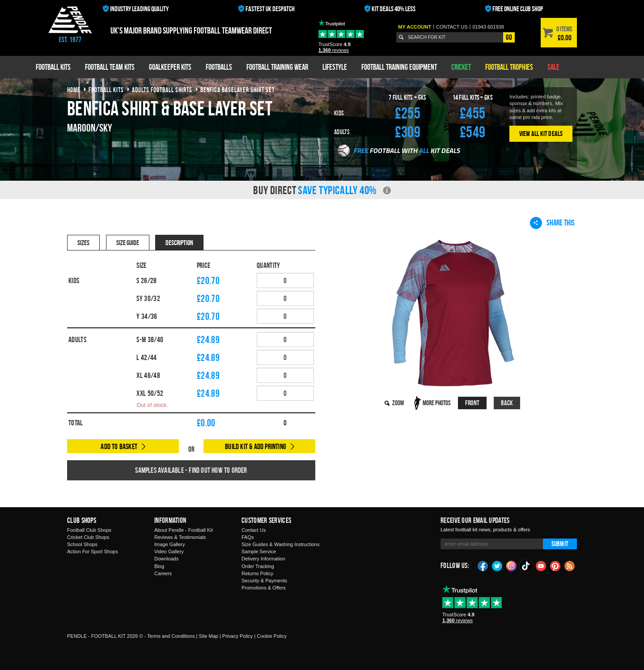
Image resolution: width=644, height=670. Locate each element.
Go (509, 37)
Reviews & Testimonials (180, 537)
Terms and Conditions (171, 636)
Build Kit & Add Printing (256, 446)
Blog (159, 566)
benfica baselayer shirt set (237, 90)
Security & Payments (264, 581)
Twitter (497, 565)
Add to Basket (119, 446)
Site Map (208, 636)
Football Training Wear (277, 67)
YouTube (541, 565)
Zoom (398, 403)
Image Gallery (169, 544)
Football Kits (53, 67)
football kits (106, 90)
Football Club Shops (89, 530)
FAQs (248, 537)
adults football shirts (162, 90)
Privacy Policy (237, 636)
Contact (452, 27)
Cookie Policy (272, 636)
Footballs (219, 67)
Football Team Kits (110, 67)
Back (507, 403)
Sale (553, 67)
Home (74, 90)
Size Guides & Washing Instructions (280, 544)
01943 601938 (488, 27)
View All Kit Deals (541, 134)
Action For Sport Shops (93, 551)
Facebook (483, 565)
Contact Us (254, 530)
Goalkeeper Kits (170, 67)
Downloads (166, 559)
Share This (552, 223)
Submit (560, 544)
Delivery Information (263, 559)
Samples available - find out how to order (191, 470)
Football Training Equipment (399, 67)
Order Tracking (258, 566)
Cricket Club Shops (88, 537)
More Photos (437, 403)
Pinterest (555, 565)
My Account (415, 27)
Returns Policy (257, 573)
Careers (163, 573)
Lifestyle (335, 67)
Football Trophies (509, 67)
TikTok (526, 566)
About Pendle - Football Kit (184, 530)
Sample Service (259, 551)
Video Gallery (169, 551)
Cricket (461, 67)
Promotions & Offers (264, 588)
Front (472, 403)
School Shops (82, 544)
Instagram (512, 565)
